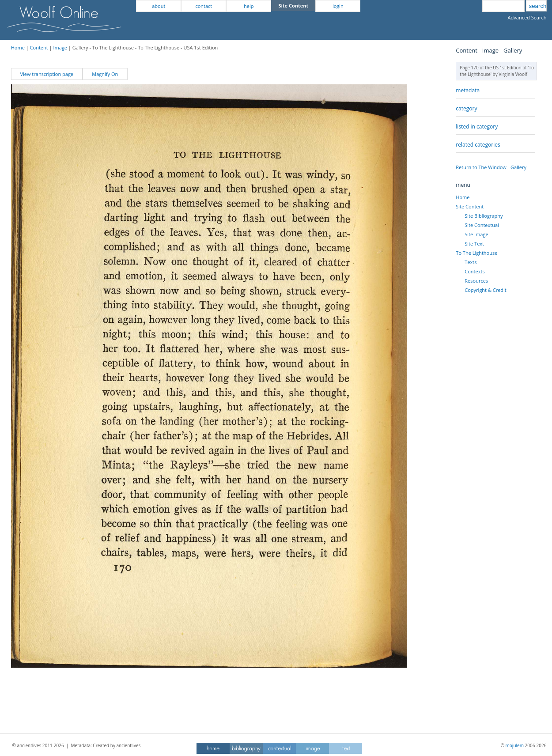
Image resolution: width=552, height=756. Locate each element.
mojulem (515, 745)
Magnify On (105, 74)
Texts (471, 262)
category (466, 108)
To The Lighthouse (476, 253)
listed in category (477, 127)
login (338, 6)
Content (39, 47)
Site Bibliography (484, 216)
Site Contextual (482, 225)
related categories (478, 145)
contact (204, 6)
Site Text (474, 244)
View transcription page (47, 74)
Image (60, 47)
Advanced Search (527, 17)
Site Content (470, 206)
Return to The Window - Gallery (491, 167)
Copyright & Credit (485, 290)
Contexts (474, 271)
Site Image (476, 234)
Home (18, 47)
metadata (468, 90)
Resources (476, 281)
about (159, 6)
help (249, 6)
